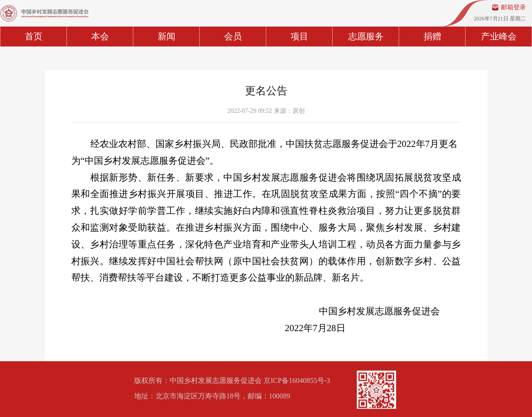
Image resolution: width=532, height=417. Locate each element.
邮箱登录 (513, 7)
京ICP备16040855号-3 (297, 380)
